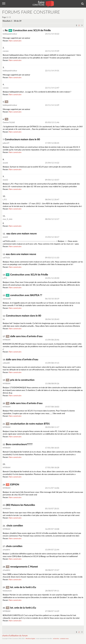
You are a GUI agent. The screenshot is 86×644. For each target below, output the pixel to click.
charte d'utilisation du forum (15, 636)
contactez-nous (64, 639)
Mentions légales (30, 639)
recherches (56, 639)
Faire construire (15, 41)
